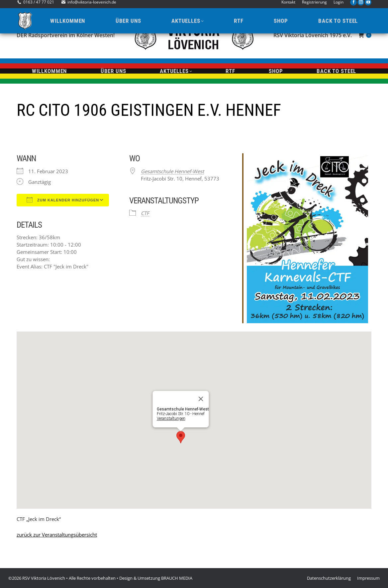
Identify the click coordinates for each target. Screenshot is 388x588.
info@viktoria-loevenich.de (92, 6)
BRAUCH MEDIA (177, 578)
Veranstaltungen (171, 418)
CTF (145, 213)
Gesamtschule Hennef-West (172, 171)
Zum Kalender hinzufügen (63, 200)
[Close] (201, 399)
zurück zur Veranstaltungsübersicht (57, 535)
